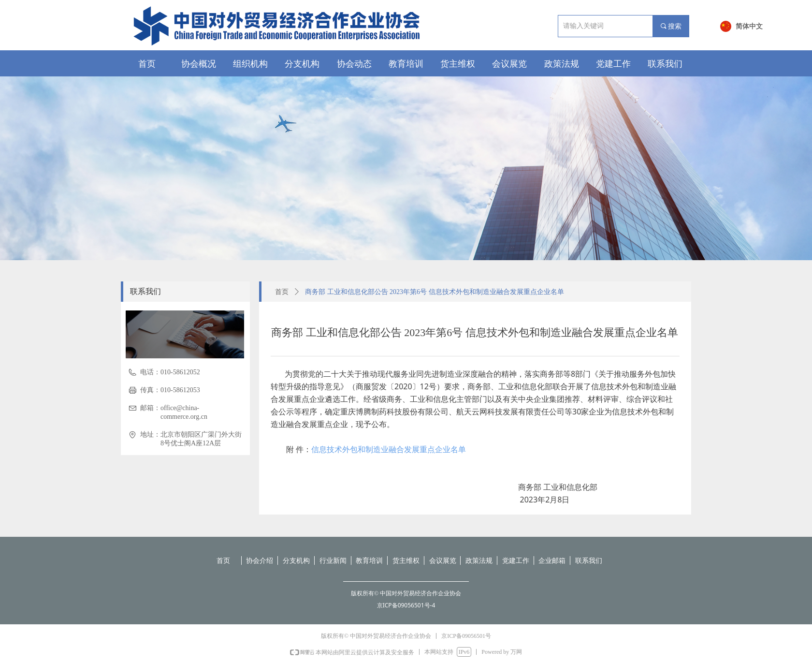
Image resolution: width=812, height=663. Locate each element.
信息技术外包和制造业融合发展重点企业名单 (389, 449)
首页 (282, 292)
